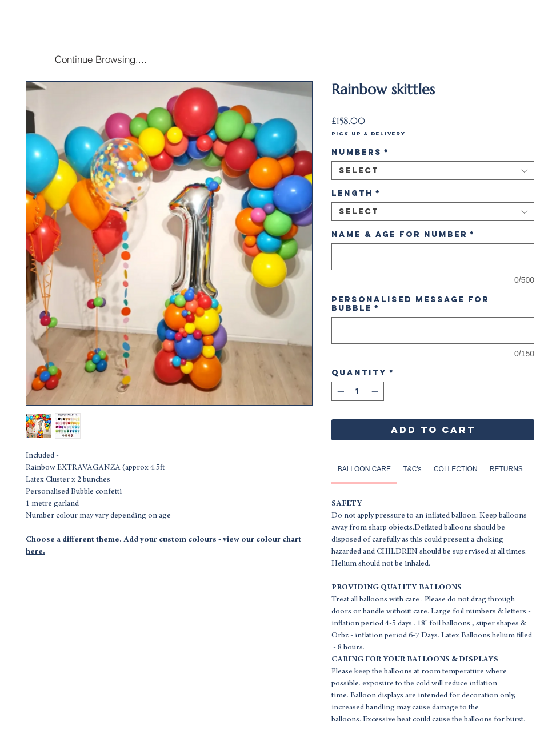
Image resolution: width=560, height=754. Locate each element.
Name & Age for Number (403, 234)
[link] (364, 469)
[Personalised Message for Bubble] (433, 330)
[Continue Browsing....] (101, 59)
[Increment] (376, 391)
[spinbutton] (358, 391)
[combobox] (433, 171)
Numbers (360, 152)
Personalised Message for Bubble (410, 304)
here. (35, 552)
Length (356, 193)
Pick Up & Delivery (369, 134)
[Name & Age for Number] (433, 257)
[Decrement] (339, 391)
